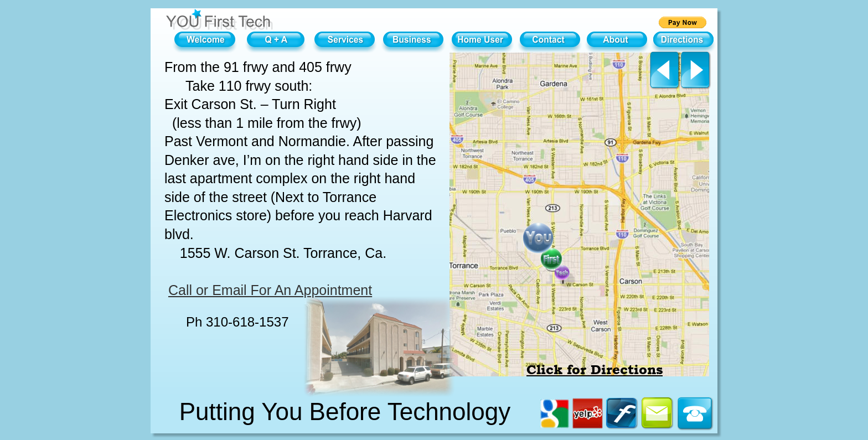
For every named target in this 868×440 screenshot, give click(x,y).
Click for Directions (595, 370)
